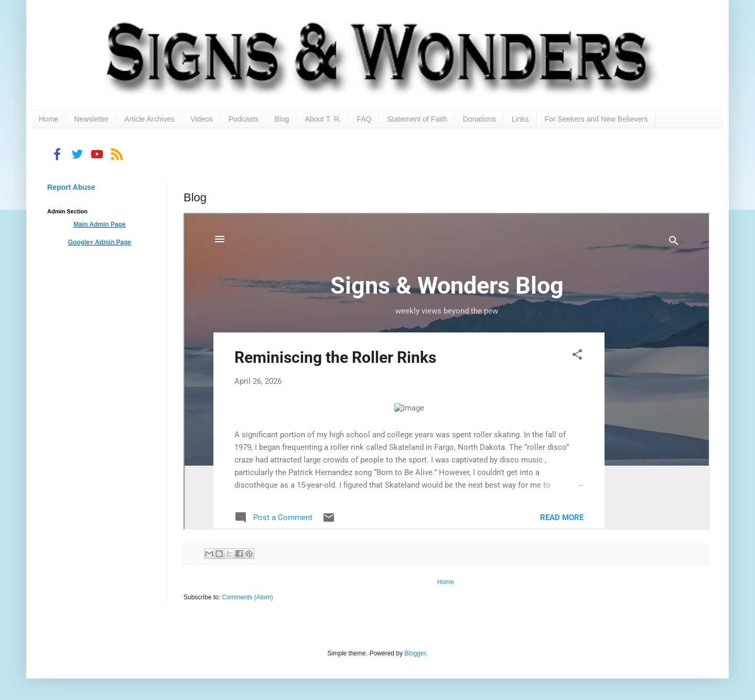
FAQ (364, 119)
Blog (282, 119)
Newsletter (91, 119)
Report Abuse (71, 187)
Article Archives (150, 119)
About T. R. (323, 119)
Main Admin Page (100, 224)
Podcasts (244, 119)
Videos (202, 119)
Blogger (415, 653)
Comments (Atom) (247, 597)
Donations (479, 119)
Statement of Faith (417, 119)
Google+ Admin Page (100, 242)
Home (48, 119)
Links (520, 119)
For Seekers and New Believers (596, 119)
